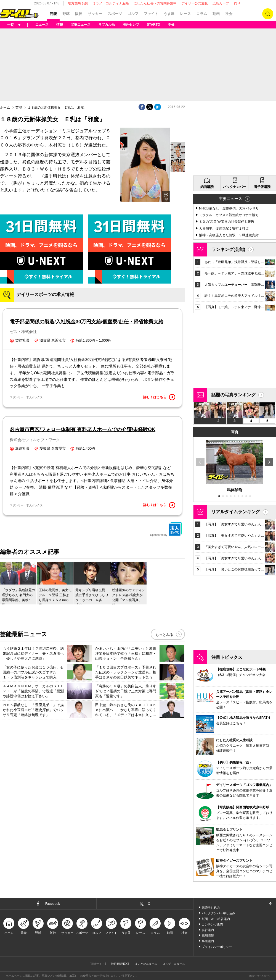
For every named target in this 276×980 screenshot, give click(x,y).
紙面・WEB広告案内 (216, 919)
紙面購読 (207, 187)
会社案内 (208, 930)
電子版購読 (262, 187)
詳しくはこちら (159, 397)
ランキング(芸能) (228, 249)
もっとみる (164, 635)
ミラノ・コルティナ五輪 (111, 3)
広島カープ (221, 3)
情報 (60, 25)
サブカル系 (107, 25)
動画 (216, 14)
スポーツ (115, 14)
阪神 (79, 14)
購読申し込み (211, 908)
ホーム (5, 108)
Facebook (53, 904)
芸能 (53, 14)
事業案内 (208, 941)
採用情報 (208, 936)
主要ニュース (230, 199)
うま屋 (169, 14)
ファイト (151, 14)
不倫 (171, 25)
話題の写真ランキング (233, 395)
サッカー (95, 14)
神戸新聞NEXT (120, 964)
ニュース (42, 25)
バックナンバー (235, 187)
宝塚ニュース (81, 25)
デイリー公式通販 (195, 3)
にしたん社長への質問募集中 (155, 3)
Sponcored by (166, 529)
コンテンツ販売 (212, 924)
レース (185, 14)
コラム (202, 14)
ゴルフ (133, 14)
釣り (237, 3)
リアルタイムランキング (236, 512)
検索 (268, 14)
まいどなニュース (146, 964)
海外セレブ (131, 25)
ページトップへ (270, 904)
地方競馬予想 (78, 3)
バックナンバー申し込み (218, 913)
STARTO (153, 25)
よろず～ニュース (174, 964)
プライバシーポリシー (217, 947)
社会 (229, 14)
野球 (66, 14)
